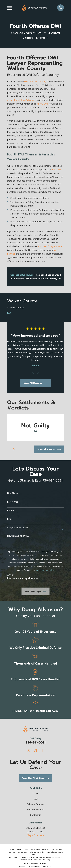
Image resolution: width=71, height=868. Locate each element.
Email (10, 519)
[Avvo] (35, 750)
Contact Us (36, 815)
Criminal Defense (35, 804)
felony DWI (42, 104)
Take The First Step (35, 778)
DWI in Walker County (35, 81)
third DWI (56, 170)
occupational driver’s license (21, 100)
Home (35, 793)
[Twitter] (29, 750)
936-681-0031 (36, 743)
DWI (36, 799)
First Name (13, 493)
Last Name (13, 502)
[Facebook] (42, 750)
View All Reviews (35, 383)
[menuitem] (36, 308)
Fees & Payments (35, 809)
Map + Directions (35, 835)
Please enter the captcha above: (23, 578)
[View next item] (38, 372)
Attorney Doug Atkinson (50, 246)
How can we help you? (18, 536)
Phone (10, 510)
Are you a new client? (18, 528)
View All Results (49, 449)
